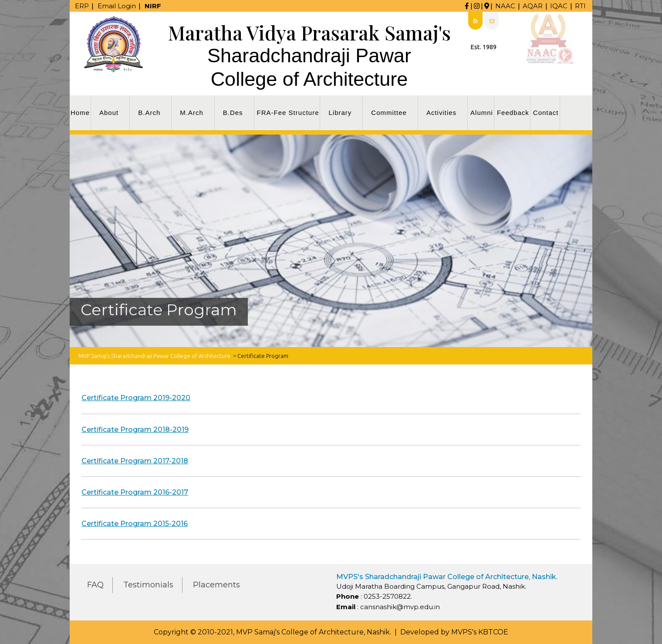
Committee (389, 113)
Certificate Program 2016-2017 (135, 492)
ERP (82, 6)
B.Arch (149, 113)
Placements (216, 585)
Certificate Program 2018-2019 (135, 430)
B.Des (233, 113)
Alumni (482, 113)
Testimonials (148, 585)
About (109, 113)
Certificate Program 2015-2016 (135, 524)
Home (80, 113)
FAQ (95, 585)
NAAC (505, 6)
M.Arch (192, 113)
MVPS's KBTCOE (480, 632)
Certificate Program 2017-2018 (135, 461)
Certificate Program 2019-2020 (136, 398)
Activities (441, 113)
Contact (546, 113)
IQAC (559, 6)
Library (340, 113)
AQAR (533, 6)
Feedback (513, 113)
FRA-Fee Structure (288, 113)
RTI (580, 6)
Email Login (117, 6)
